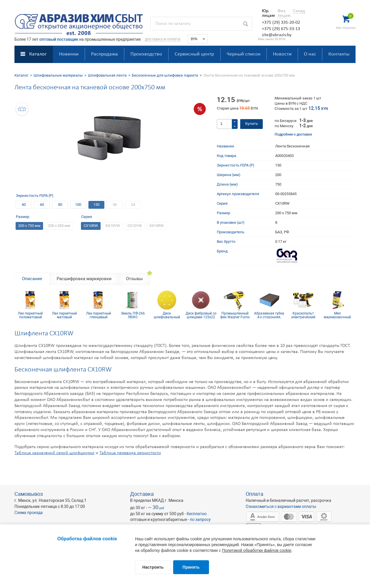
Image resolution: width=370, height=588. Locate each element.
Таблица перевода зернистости (130, 453)
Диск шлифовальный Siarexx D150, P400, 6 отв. (167, 315)
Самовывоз (29, 494)
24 (133, 205)
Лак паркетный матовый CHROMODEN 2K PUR (64, 315)
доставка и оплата (163, 39)
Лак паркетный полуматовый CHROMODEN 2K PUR (30, 315)
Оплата (255, 494)
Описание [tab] (32, 279)
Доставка (142, 494)
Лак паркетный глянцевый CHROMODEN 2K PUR (99, 315)
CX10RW (91, 226)
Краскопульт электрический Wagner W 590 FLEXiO (303, 315)
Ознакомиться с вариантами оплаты (281, 506)
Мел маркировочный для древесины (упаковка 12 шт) (337, 315)
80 (60, 205)
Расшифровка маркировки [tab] (84, 279)
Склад (299, 11)
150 (96, 205)
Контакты (339, 54)
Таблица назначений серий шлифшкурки (54, 453)
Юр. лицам (267, 13)
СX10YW (135, 226)
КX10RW (157, 226)
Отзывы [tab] (134, 279)
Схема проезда (29, 513)
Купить (251, 124)
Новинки (69, 54)
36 (115, 205)
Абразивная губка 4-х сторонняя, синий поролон (269, 315)
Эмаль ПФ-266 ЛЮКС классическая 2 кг (133, 315)
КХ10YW (113, 226)
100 (78, 205)
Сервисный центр (194, 54)
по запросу (200, 519)
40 (24, 205)
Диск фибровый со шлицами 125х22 (201, 315)
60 (42, 205)
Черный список (244, 54)
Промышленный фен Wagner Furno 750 (235, 315)
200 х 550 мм (59, 226)
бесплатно (197, 514)
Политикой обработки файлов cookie (257, 550)
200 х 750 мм (29, 226)
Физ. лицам (283, 13)
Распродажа (104, 54)
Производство (146, 54)
